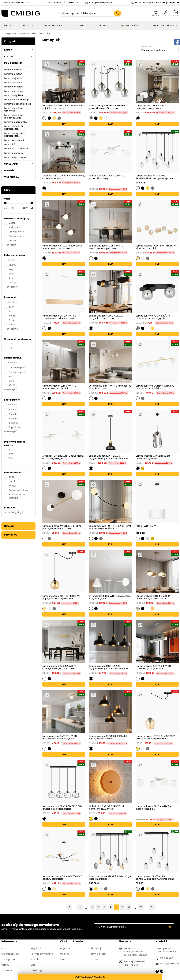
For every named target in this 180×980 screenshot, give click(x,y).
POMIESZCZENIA (52, 25)
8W (10, 449)
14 (135, 907)
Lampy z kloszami (14, 153)
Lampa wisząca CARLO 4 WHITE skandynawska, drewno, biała (59, 317)
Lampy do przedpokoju (17, 100)
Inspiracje (7, 970)
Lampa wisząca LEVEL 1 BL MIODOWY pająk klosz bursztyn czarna (155, 737)
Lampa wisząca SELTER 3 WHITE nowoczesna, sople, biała (59, 387)
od (6, 208)
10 (111, 907)
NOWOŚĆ (104, 25)
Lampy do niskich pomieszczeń (13, 128)
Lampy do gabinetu (15, 95)
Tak (11, 343)
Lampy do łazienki (14, 91)
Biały (11, 269)
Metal (12, 223)
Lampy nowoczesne (15, 157)
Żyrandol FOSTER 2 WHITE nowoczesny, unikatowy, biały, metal (63, 457)
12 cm (12, 320)
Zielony (12, 283)
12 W (11, 463)
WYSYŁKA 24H (130, 25)
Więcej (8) (12, 432)
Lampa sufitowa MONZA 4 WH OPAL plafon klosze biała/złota (155, 387)
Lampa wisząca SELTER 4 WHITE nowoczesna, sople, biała (106, 247)
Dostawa (94, 959)
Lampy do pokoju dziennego (13, 109)
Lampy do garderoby (16, 122)
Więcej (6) (12, 245)
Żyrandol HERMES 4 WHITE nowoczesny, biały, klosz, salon (110, 387)
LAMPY (6, 25)
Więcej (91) (12, 329)
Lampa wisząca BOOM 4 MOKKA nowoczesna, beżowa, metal (153, 597)
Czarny (12, 265)
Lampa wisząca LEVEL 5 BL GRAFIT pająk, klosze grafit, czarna (107, 107)
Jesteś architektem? (13, 3)
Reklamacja (96, 948)
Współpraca (8, 959)
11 (117, 907)
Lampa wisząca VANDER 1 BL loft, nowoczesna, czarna (153, 457)
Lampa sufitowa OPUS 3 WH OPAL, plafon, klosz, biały (107, 177)
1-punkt (13, 410)
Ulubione (65, 954)
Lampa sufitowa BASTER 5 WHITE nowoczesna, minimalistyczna (60, 737)
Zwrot (63, 959)
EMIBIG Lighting (13, 512)
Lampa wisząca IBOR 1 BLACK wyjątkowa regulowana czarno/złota (109, 457)
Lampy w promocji (14, 140)
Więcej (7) (12, 390)
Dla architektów (10, 954)
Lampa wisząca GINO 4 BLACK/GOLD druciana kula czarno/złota (62, 808)
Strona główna (9, 33)
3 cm (11, 307)
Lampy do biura (13, 70)
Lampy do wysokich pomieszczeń (15, 135)
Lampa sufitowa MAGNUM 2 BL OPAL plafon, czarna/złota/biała (62, 527)
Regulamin (36, 948)
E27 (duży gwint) (17, 372)
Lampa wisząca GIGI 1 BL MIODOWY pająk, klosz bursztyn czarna (61, 597)
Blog (33, 965)
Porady (5, 965)
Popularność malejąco (153, 50)
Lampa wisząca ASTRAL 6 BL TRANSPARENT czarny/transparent (155, 878)
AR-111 (12, 385)
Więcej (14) (13, 287)
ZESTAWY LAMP (158, 25)
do (19, 208)
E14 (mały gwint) (17, 368)
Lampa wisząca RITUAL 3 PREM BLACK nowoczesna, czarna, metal (62, 247)
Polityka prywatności (42, 954)
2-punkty (14, 414)
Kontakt (35, 959)
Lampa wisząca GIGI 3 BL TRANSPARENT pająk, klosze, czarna (64, 107)
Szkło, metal (15, 227)
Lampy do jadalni (13, 78)
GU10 (11, 381)
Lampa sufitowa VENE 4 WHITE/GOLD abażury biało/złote (62, 878)
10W (11, 454)
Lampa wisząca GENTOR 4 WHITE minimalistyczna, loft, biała (154, 667)
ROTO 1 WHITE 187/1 (146, 526)
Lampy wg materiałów (16, 149)
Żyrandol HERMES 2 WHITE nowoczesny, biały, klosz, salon (110, 597)
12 (123, 907)
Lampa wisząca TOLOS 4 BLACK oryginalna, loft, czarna (106, 317)
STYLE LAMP (80, 25)
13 (129, 907)
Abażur (12, 486)
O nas (4, 948)
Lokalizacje (36, 970)
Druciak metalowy (18, 490)
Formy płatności (98, 954)
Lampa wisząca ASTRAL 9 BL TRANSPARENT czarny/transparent (155, 177)
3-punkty (14, 418)
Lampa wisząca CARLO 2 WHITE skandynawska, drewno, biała (59, 667)
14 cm (12, 325)
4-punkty (14, 423)
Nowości (9, 526)
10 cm (12, 316)
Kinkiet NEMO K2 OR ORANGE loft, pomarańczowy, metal (107, 808)
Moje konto (66, 948)
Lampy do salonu (13, 82)
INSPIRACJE (172, 25)
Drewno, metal (17, 232)
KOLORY (27, 25)
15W (11, 458)
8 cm (11, 311)
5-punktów (15, 427)
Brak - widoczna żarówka (17, 496)
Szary (11, 278)
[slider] (5, 203)
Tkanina (13, 241)
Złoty (11, 274)
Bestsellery (11, 535)
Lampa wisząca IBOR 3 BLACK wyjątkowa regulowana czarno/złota (109, 667)
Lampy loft (45, 33)
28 (141, 907)
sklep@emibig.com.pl (101, 3)
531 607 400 (75, 3)
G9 (10, 376)
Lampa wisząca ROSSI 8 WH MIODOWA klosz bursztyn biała (157, 247)
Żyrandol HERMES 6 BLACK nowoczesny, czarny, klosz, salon (64, 177)
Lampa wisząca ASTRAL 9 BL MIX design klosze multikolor (110, 878)
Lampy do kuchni (13, 74)
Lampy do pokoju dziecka (18, 104)
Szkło (11, 477)
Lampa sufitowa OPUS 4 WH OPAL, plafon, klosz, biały (154, 808)
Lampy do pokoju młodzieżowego (13, 116)
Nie (10, 348)
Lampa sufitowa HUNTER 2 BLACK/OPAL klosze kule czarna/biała (110, 527)
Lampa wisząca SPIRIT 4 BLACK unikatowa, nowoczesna (152, 107)
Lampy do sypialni (14, 87)
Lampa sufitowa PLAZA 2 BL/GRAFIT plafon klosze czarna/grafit (155, 317)
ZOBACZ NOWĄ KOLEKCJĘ (90, 977)
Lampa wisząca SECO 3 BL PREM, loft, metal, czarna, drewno (109, 737)
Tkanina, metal (17, 236)
